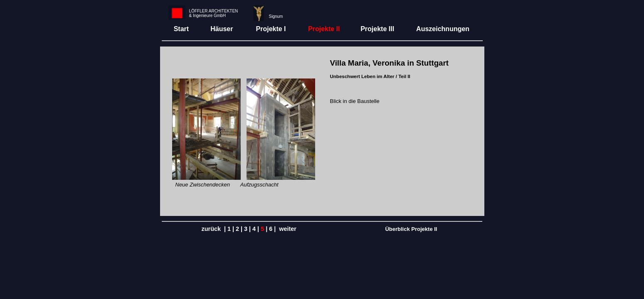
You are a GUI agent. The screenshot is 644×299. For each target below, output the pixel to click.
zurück (211, 229)
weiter (288, 229)
